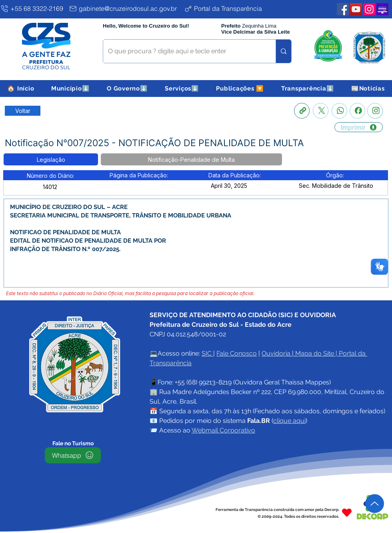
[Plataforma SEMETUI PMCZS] (382, 9)
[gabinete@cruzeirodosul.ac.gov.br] (125, 8)
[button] (71, 88)
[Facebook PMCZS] (343, 9)
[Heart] (347, 513)
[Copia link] (302, 111)
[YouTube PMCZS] (356, 9)
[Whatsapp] (339, 111)
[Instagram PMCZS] (369, 9)
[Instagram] (375, 111)
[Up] (375, 504)
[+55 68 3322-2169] (33, 8)
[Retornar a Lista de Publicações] (23, 111)
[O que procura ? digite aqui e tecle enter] (183, 51)
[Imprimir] (359, 127)
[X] (321, 111)
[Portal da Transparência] (229, 8)
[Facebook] (357, 111)
